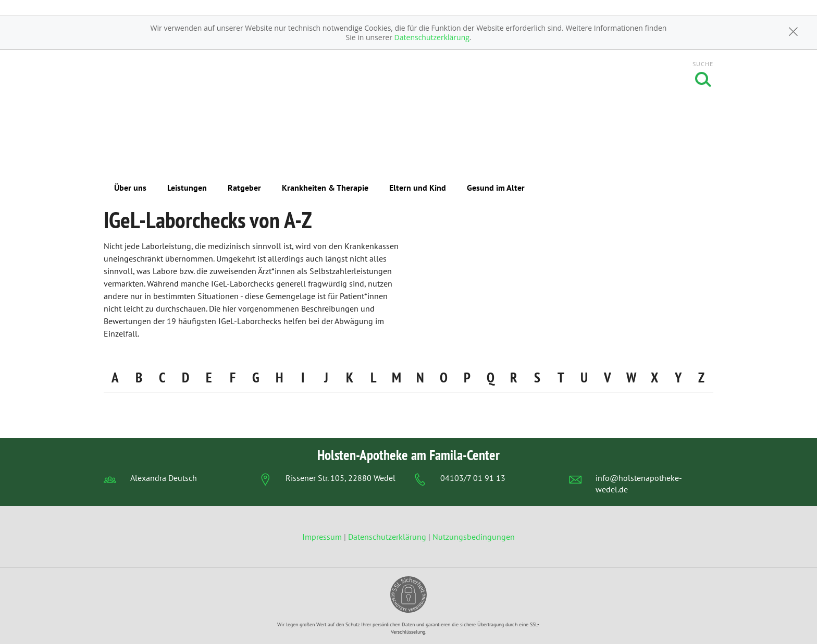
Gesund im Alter (496, 188)
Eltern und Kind (418, 188)
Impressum (323, 537)
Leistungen (187, 188)
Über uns (130, 188)
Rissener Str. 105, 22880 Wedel (341, 478)
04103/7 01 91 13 (473, 478)
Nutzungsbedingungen (474, 537)
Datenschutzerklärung (432, 37)
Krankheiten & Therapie (325, 188)
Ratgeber (244, 188)
